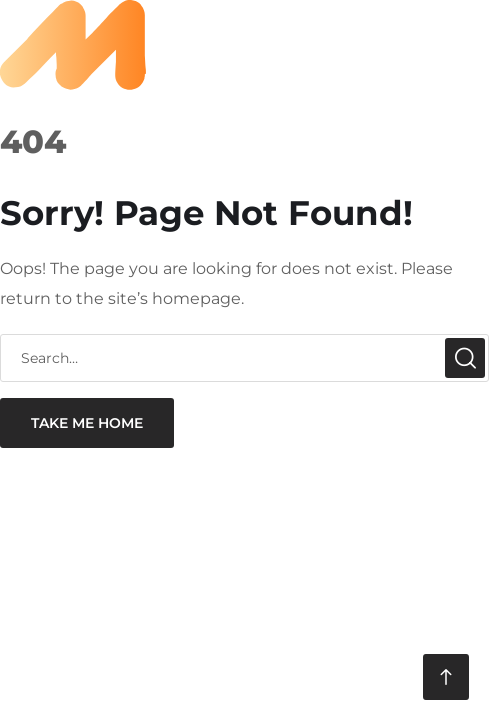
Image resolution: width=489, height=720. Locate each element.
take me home (87, 423)
